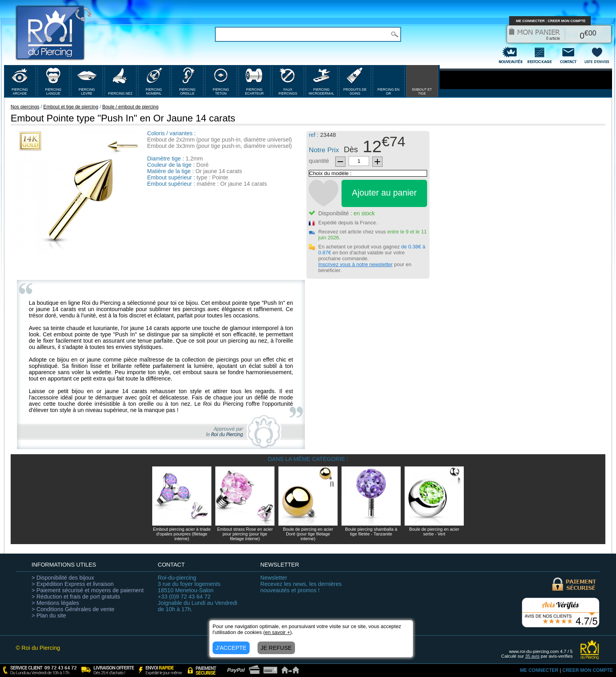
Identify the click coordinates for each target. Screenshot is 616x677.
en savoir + (278, 632)
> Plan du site (49, 615)
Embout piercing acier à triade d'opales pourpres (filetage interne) (182, 534)
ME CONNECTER (530, 21)
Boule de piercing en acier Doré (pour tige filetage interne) (308, 534)
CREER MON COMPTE (567, 21)
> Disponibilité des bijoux (63, 578)
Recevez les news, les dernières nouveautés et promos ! (301, 584)
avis (533, 656)
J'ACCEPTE (231, 648)
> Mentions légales (55, 603)
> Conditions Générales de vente (73, 609)
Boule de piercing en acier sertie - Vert (434, 532)
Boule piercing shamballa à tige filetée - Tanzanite (371, 532)
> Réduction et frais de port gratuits (76, 597)
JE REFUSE (276, 648)
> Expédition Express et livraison (73, 584)
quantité (319, 161)
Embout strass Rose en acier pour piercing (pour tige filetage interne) (245, 534)
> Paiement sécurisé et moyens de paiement (88, 590)
